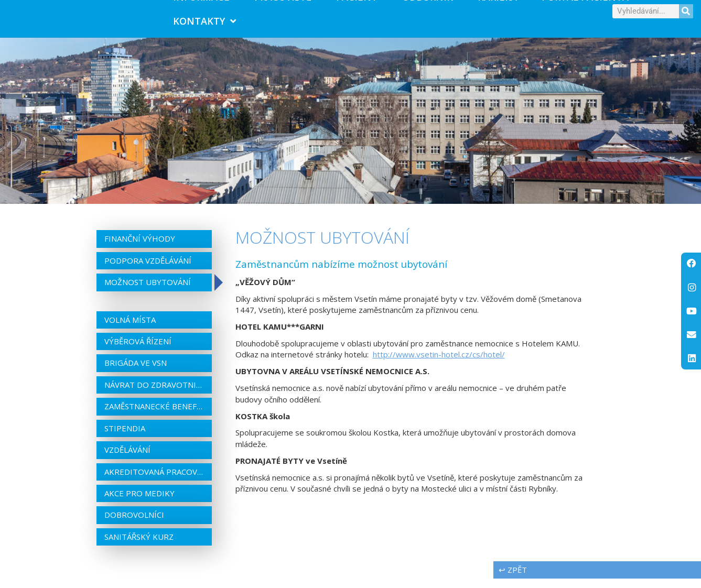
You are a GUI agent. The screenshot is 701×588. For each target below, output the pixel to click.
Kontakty (204, 26)
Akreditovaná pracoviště (154, 481)
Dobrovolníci (134, 524)
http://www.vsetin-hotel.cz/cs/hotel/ (439, 364)
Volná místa (130, 329)
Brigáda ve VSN (136, 372)
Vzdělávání (127, 459)
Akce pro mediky (139, 502)
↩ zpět (513, 579)
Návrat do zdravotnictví (154, 394)
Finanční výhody (140, 248)
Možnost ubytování (148, 291)
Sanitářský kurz (139, 546)
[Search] (686, 15)
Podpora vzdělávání (148, 269)
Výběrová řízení (138, 350)
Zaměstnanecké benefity (154, 416)
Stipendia (125, 437)
